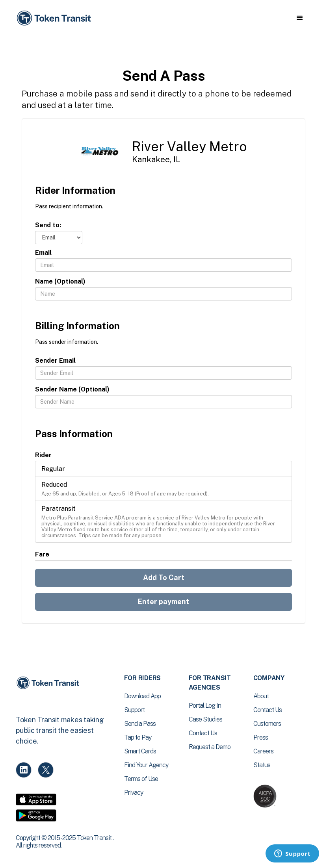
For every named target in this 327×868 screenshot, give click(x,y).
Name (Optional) (60, 281)
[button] (300, 18)
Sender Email (55, 361)
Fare (42, 554)
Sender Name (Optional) (72, 389)
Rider (43, 455)
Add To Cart (164, 578)
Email (43, 253)
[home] (55, 18)
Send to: (48, 225)
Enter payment (163, 602)
